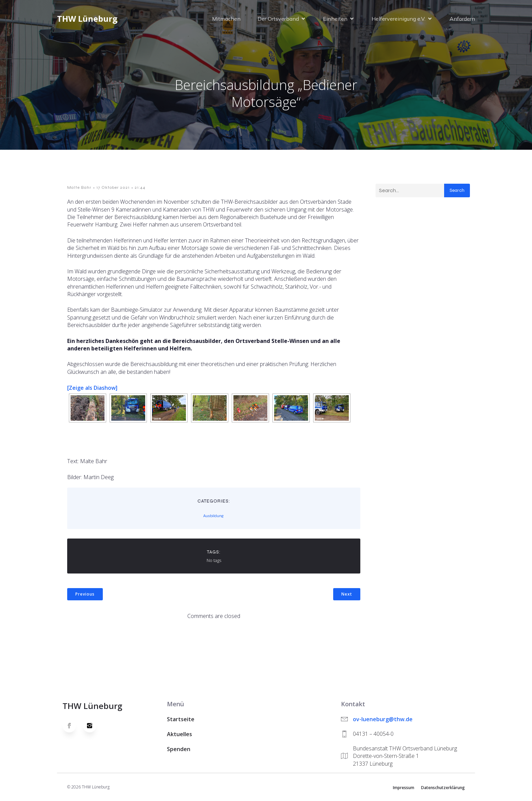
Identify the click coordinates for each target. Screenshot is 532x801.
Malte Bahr (79, 187)
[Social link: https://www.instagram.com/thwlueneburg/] (93, 726)
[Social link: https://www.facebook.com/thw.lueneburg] (73, 726)
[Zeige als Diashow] (92, 388)
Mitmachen (226, 19)
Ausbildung (213, 516)
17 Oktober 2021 (113, 187)
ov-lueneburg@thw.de (383, 719)
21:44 (140, 187)
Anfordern (462, 19)
